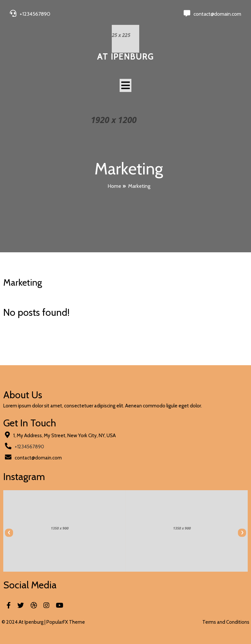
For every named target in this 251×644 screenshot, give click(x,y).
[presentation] (9, 533)
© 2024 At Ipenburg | (24, 622)
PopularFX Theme (66, 622)
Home (114, 186)
